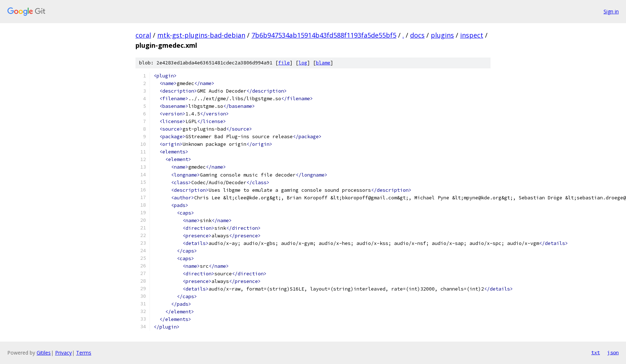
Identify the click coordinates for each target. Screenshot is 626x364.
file (284, 63)
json (613, 352)
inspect (472, 35)
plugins (442, 35)
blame (323, 63)
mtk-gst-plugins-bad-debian (201, 35)
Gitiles (44, 353)
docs (417, 35)
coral (143, 35)
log (303, 63)
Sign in (611, 11)
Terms (84, 353)
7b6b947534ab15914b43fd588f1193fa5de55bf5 (324, 35)
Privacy (63, 353)
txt (596, 352)
